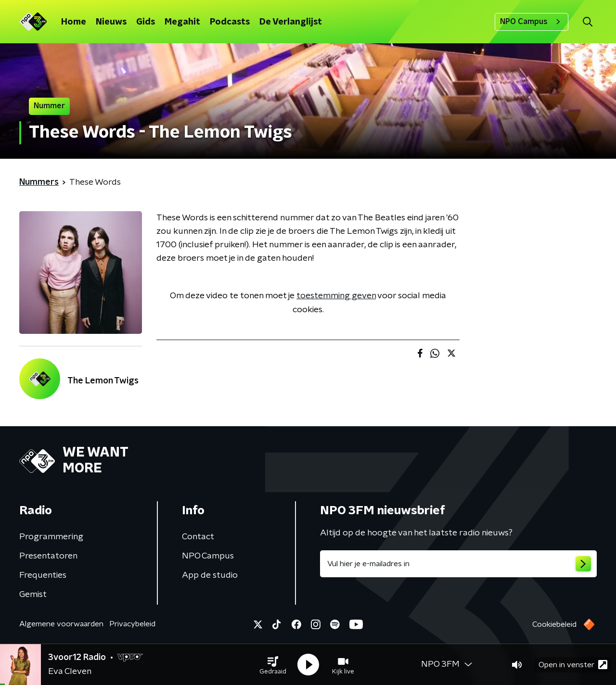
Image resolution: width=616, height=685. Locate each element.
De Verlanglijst (291, 22)
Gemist (33, 595)
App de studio (210, 575)
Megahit (182, 22)
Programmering (51, 537)
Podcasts (230, 22)
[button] (273, 665)
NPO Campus (532, 22)
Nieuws (111, 22)
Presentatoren (48, 556)
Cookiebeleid (554, 624)
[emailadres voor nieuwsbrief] (458, 564)
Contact (198, 537)
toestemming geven (336, 296)
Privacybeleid (132, 624)
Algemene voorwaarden (61, 624)
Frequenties (43, 575)
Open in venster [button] (573, 665)
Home (74, 22)
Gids (146, 22)
